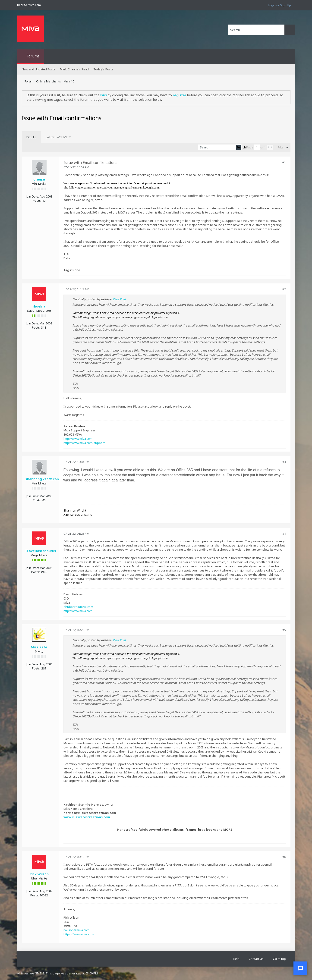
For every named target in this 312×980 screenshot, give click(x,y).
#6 (284, 857)
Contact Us (256, 959)
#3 (284, 462)
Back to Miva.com (29, 5)
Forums (33, 56)
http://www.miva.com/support (84, 443)
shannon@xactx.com (43, 479)
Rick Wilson (39, 874)
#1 (284, 162)
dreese (39, 179)
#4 (284, 534)
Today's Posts (103, 69)
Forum (29, 81)
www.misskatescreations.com (87, 817)
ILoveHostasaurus (41, 551)
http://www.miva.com (78, 439)
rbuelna (39, 306)
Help (236, 959)
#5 (284, 630)
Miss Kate (39, 647)
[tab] (31, 137)
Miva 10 (69, 81)
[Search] (256, 30)
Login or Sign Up (279, 5)
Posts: (37, 201)
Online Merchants (49, 81)
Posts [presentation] (31, 137)
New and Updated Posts (39, 69)
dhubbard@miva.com (78, 607)
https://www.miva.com (79, 934)
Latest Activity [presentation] (58, 137)
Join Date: (32, 196)
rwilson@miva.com (76, 930)
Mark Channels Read (74, 69)
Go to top (279, 959)
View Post (119, 299)
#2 (284, 289)
